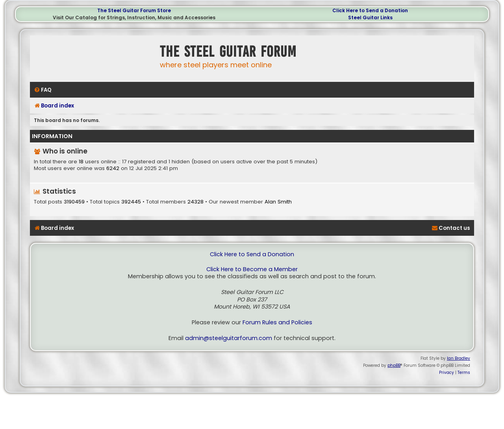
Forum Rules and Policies (277, 323)
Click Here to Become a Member (252, 269)
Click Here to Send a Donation (370, 10)
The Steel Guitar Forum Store (134, 10)
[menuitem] (43, 90)
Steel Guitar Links (370, 18)
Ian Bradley (459, 358)
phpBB (394, 365)
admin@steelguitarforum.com (229, 338)
